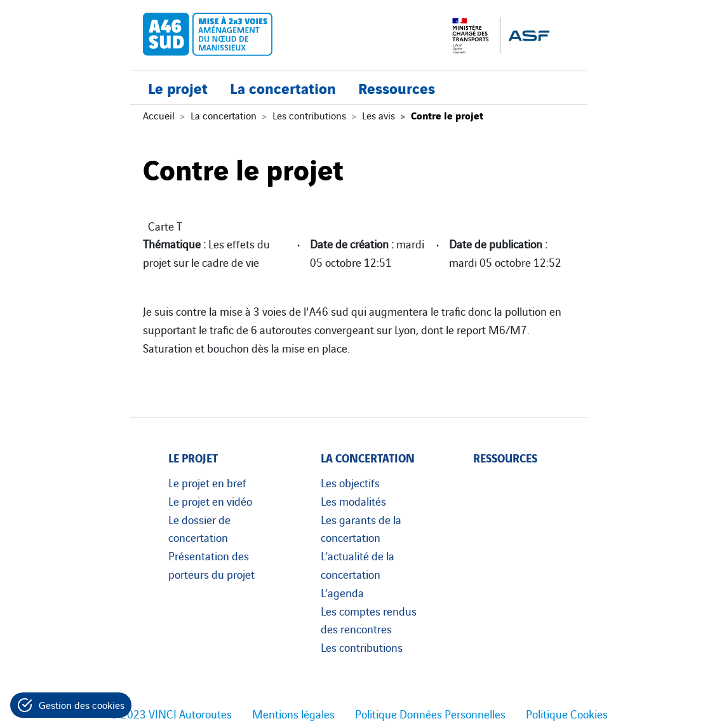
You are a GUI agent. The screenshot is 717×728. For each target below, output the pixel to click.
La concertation (283, 87)
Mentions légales (293, 713)
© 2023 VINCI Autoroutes (171, 713)
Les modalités (353, 501)
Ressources (397, 87)
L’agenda (342, 592)
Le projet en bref (207, 482)
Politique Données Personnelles (430, 713)
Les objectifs (350, 482)
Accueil (159, 115)
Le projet (178, 87)
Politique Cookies (567, 713)
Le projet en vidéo (210, 501)
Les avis (379, 115)
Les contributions (309, 115)
